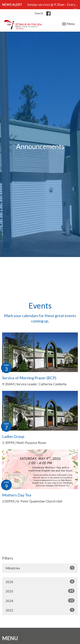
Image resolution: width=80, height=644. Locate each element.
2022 (40, 610)
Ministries (40, 568)
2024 (40, 601)
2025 (40, 591)
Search (39, 13)
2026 (40, 582)
